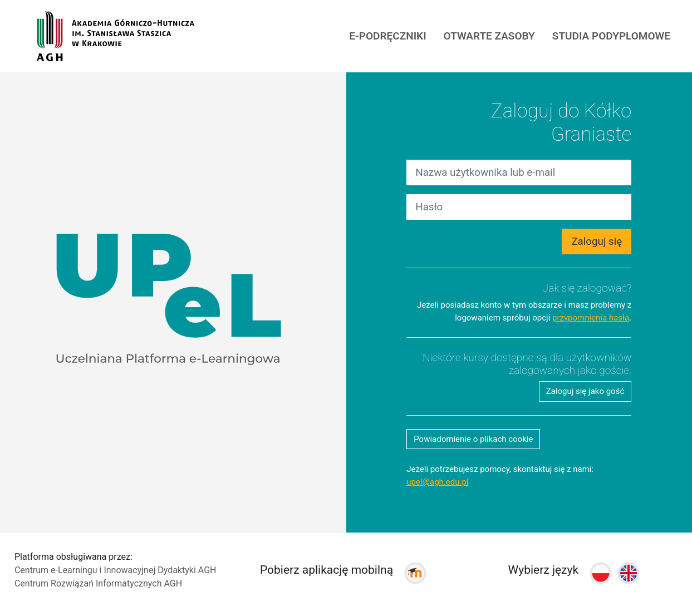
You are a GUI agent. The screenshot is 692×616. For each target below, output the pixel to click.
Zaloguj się (597, 242)
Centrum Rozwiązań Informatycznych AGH (98, 583)
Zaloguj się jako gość (585, 391)
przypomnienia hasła (591, 318)
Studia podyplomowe (611, 36)
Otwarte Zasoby (489, 36)
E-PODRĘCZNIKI (387, 36)
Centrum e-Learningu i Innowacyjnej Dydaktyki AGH (116, 570)
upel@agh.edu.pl (437, 482)
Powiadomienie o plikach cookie (473, 439)
